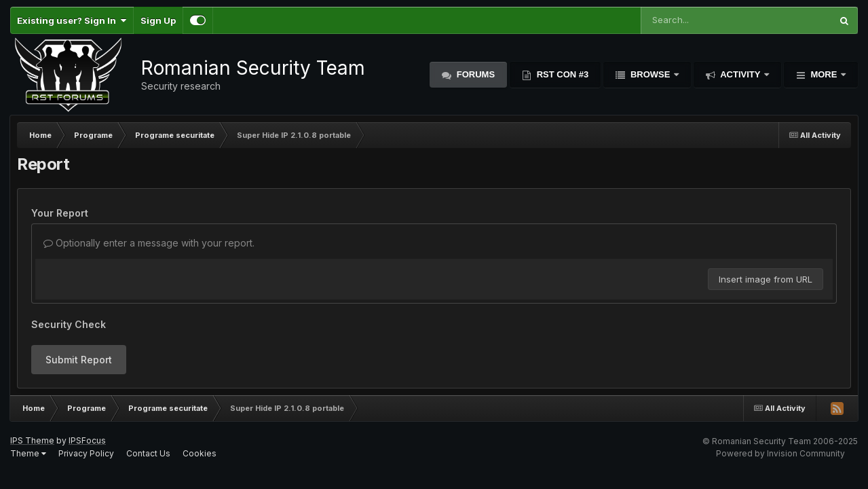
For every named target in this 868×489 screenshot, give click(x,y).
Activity (740, 74)
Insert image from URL (766, 279)
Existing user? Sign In (72, 20)
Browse (650, 74)
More (824, 74)
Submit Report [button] (79, 360)
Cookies (200, 453)
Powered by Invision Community (780, 453)
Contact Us (148, 453)
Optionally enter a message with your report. (149, 243)
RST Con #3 (561, 74)
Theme (28, 453)
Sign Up (158, 20)
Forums (474, 74)
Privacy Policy (86, 453)
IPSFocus (87, 440)
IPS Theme (32, 440)
